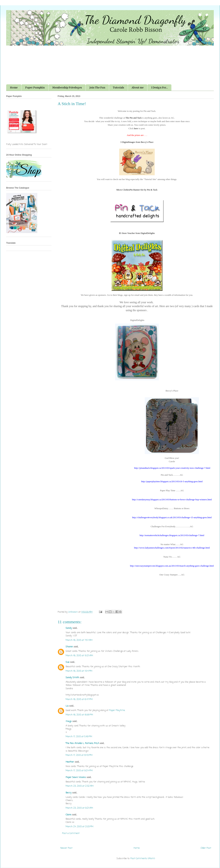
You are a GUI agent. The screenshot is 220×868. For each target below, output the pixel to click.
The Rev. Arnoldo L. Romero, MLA (82, 743)
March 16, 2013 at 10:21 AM (79, 656)
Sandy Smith (72, 678)
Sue (68, 662)
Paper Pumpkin (35, 88)
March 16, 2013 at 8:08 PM (79, 715)
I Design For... (159, 88)
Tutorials (118, 88)
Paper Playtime (117, 710)
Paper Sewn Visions (76, 777)
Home (14, 88)
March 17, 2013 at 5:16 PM (79, 737)
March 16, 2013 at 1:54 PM (79, 671)
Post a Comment (71, 833)
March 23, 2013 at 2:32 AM (80, 786)
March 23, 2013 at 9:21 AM (79, 808)
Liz (67, 706)
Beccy (69, 793)
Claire (68, 815)
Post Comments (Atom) (143, 859)
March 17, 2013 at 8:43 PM (79, 755)
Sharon (69, 647)
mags (69, 721)
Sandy (69, 628)
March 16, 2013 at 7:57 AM (79, 640)
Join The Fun (97, 88)
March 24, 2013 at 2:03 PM (79, 827)
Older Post (206, 848)
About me (138, 88)
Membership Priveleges (67, 88)
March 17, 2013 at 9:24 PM (79, 771)
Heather (70, 762)
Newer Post (66, 848)
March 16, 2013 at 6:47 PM (79, 699)
